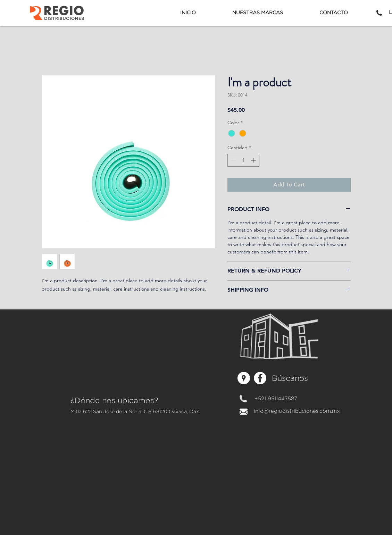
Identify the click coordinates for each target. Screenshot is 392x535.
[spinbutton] (243, 160)
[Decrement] (233, 160)
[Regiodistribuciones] (244, 378)
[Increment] (254, 160)
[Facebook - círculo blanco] (260, 378)
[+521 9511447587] (276, 399)
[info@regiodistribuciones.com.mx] (297, 411)
